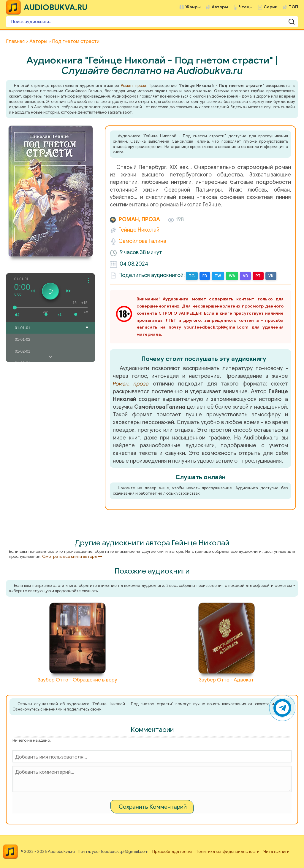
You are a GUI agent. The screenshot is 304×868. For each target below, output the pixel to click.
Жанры (193, 7)
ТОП (293, 7)
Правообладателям (172, 852)
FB (205, 276)
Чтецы (246, 7)
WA (232, 276)
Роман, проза (134, 86)
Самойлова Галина (142, 241)
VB (245, 276)
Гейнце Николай (139, 230)
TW (218, 276)
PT (258, 276)
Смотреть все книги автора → (72, 556)
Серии (271, 7)
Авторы (220, 7)
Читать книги (276, 852)
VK (271, 276)
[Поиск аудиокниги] (152, 22)
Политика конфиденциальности (228, 852)
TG (192, 276)
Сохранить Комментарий (153, 807)
